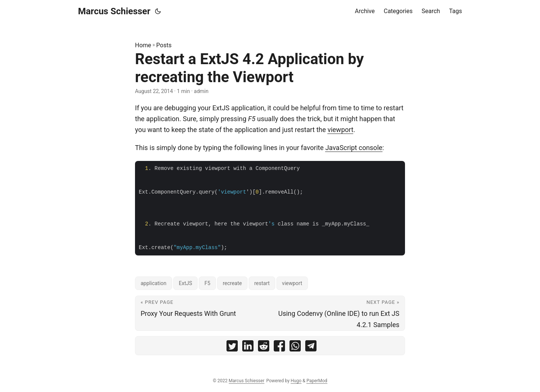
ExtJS (186, 283)
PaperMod (317, 381)
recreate (232, 283)
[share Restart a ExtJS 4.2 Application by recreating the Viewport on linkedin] (248, 348)
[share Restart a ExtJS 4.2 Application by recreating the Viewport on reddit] (264, 348)
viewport (340, 130)
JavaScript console (354, 148)
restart (262, 283)
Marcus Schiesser (114, 11)
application (154, 283)
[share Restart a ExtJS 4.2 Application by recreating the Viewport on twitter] (232, 348)
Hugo (296, 381)
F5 (207, 283)
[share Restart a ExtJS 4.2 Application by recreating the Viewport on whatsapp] (295, 348)
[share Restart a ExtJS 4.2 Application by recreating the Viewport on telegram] (311, 348)
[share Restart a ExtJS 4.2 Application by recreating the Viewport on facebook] (279, 348)
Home (143, 45)
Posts (164, 45)
